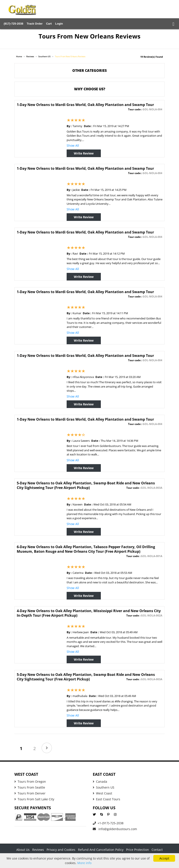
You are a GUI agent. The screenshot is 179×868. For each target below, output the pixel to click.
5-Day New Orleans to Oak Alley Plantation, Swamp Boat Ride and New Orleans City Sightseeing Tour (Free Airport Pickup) (86, 485)
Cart (49, 24)
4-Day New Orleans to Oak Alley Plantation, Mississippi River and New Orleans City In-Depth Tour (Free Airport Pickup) (89, 613)
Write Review (84, 153)
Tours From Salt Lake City (34, 799)
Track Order (35, 24)
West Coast (102, 793)
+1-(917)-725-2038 (108, 823)
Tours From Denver (30, 793)
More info (84, 863)
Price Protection (138, 850)
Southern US (44, 56)
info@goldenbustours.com (115, 829)
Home (19, 56)
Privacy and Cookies (61, 850)
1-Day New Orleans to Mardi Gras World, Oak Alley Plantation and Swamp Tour (85, 105)
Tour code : (145, 109)
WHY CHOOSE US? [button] (90, 89)
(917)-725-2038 (14, 24)
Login (59, 24)
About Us (23, 850)
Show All (73, 145)
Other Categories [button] (89, 71)
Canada (100, 782)
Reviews (30, 56)
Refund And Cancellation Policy (101, 850)
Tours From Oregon (30, 782)
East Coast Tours (106, 799)
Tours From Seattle (30, 787)
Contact (157, 850)
